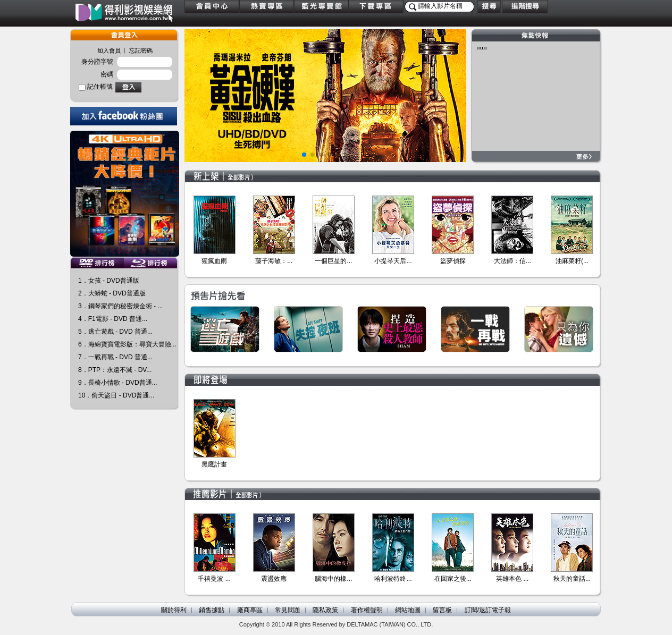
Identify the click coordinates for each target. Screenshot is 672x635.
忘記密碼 (141, 50)
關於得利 (174, 610)
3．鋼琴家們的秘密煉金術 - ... (120, 306)
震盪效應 (274, 579)
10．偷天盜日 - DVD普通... (116, 395)
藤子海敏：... (274, 261)
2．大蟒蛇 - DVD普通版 (112, 293)
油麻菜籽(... (572, 261)
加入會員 (109, 50)
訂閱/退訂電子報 (488, 610)
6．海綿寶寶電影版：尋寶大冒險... (127, 344)
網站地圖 (408, 610)
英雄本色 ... (512, 579)
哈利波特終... (393, 579)
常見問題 (288, 610)
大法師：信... (513, 261)
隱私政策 (325, 610)
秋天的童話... (572, 579)
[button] (304, 155)
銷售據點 (212, 610)
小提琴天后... (393, 261)
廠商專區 (250, 610)
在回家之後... (453, 579)
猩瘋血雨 (214, 261)
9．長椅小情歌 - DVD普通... (118, 383)
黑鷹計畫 (214, 464)
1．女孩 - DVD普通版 (109, 281)
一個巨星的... (333, 261)
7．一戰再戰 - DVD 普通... (115, 357)
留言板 (442, 610)
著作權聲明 (367, 610)
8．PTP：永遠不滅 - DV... (115, 370)
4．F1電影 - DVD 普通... (113, 319)
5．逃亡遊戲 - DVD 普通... (115, 332)
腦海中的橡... (333, 579)
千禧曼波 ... (214, 579)
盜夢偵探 (453, 261)
